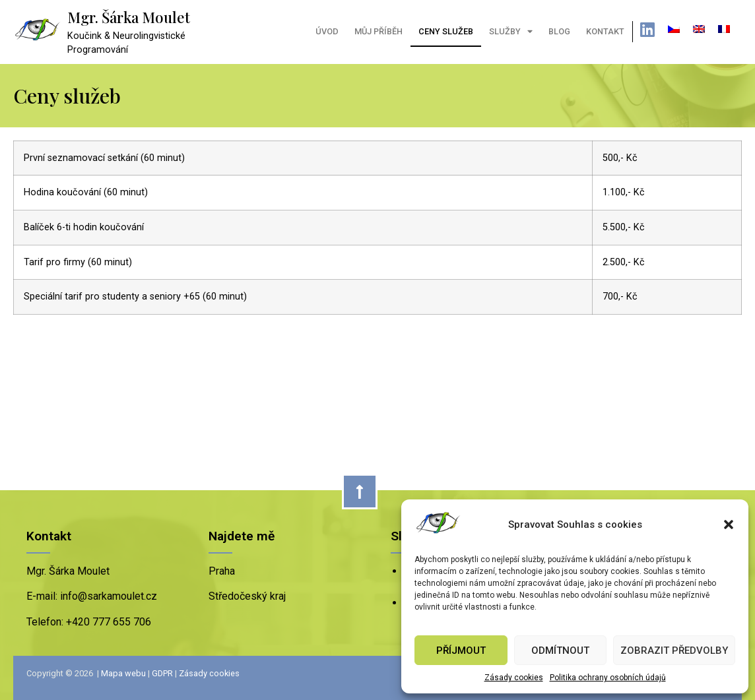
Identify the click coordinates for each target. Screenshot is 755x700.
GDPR (162, 673)
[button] (729, 525)
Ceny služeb (446, 31)
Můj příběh (378, 31)
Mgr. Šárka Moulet (129, 17)
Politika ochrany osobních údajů (608, 678)
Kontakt (605, 31)
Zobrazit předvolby (674, 651)
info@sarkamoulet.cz (107, 596)
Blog (559, 31)
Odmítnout (560, 651)
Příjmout (461, 651)
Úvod (327, 31)
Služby (511, 32)
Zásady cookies (514, 678)
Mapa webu (123, 673)
